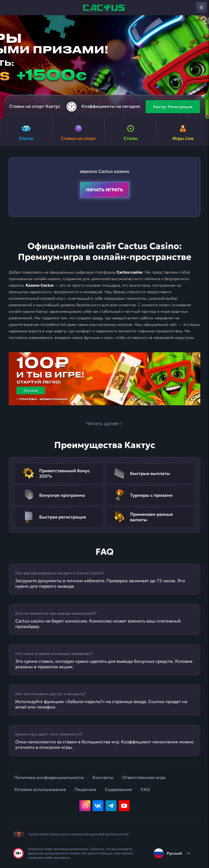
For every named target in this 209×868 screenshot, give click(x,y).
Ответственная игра (144, 777)
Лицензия (85, 789)
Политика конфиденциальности (49, 777)
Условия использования (40, 789)
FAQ (145, 789)
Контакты (103, 777)
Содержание (118, 789)
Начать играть (104, 190)
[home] (104, 8)
